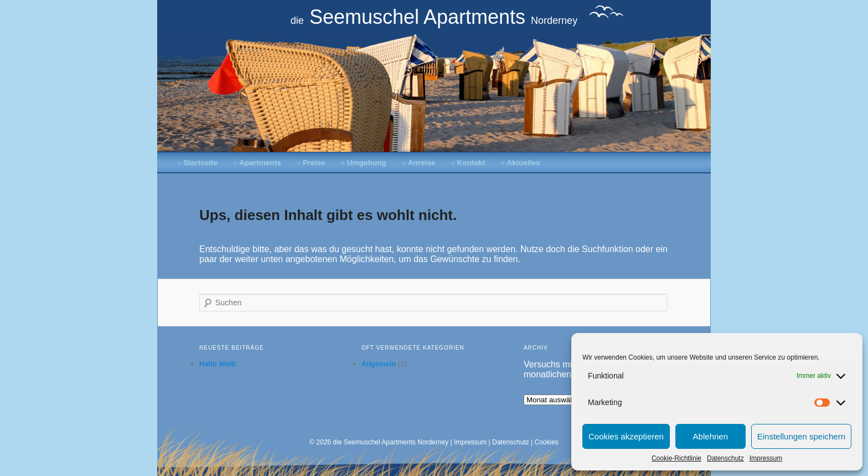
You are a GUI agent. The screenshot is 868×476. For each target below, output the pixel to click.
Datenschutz (725, 458)
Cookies (547, 442)
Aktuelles (523, 163)
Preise (314, 163)
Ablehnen (711, 436)
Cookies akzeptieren (626, 436)
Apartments (260, 163)
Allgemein (379, 364)
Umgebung (367, 163)
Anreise (422, 163)
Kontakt (471, 163)
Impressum (766, 458)
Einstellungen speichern (801, 436)
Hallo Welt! (218, 364)
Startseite (200, 163)
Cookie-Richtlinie (676, 458)
